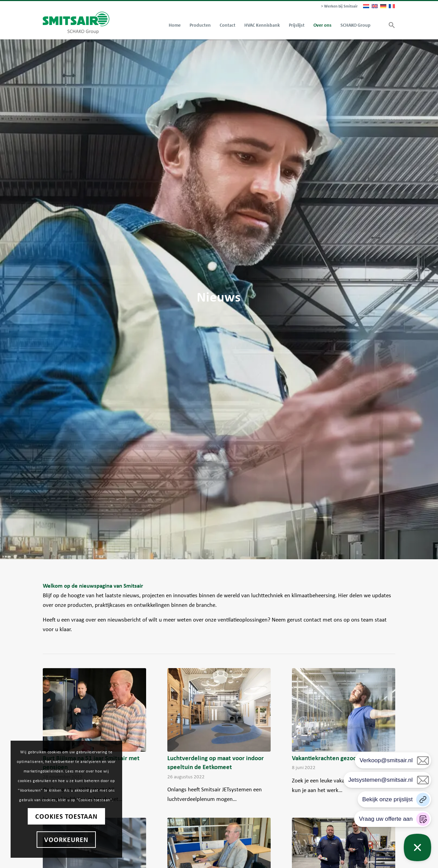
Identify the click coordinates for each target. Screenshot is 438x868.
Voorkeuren (65, 840)
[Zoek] (379, 25)
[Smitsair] (76, 23)
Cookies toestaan (65, 816)
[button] (390, 25)
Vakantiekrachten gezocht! (328, 758)
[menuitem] (338, 6)
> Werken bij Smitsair (339, 6)
